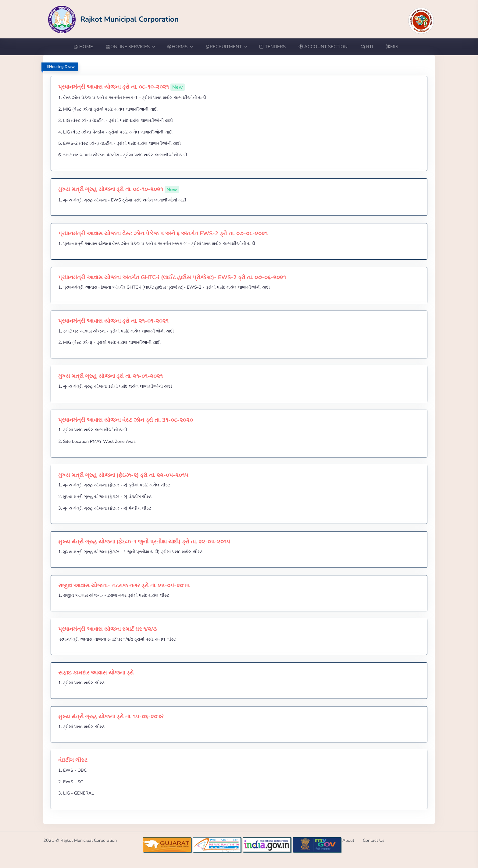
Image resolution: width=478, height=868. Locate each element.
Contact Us (374, 840)
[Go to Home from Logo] (114, 19)
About (348, 840)
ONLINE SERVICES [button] (130, 47)
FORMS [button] (180, 47)
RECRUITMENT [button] (226, 47)
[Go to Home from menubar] (86, 47)
